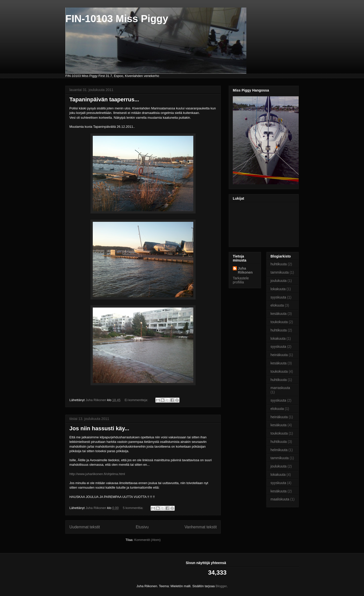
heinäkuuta (279, 355)
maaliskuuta (280, 499)
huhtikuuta (279, 264)
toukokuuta (279, 322)
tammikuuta (280, 272)
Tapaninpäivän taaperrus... (104, 99)
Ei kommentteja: (137, 400)
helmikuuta (279, 450)
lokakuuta (278, 289)
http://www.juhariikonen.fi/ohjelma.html (97, 474)
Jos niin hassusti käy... (99, 428)
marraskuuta (280, 388)
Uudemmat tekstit (85, 527)
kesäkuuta (279, 314)
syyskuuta (278, 297)
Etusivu (142, 527)
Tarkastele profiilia (241, 280)
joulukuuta (279, 281)
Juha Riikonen (245, 270)
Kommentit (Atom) (147, 540)
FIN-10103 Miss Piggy (117, 19)
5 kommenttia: (134, 508)
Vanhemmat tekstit (201, 527)
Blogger (221, 586)
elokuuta (277, 305)
